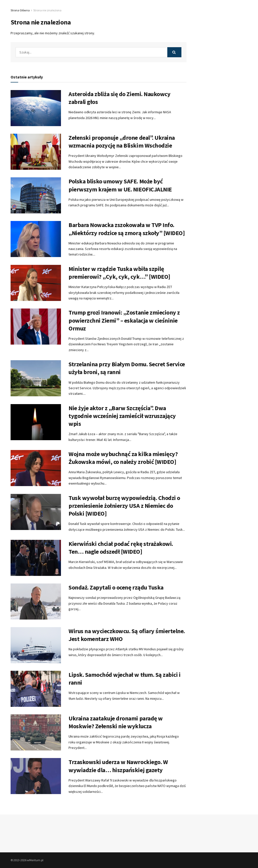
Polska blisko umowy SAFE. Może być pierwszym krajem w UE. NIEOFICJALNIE (120, 185)
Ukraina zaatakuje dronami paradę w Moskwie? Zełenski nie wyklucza (116, 722)
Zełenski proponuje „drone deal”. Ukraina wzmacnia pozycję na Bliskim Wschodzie (122, 142)
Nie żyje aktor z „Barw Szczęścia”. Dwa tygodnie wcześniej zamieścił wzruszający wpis (122, 416)
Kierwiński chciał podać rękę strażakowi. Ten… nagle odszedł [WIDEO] (121, 548)
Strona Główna (20, 10)
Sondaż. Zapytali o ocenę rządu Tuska (116, 587)
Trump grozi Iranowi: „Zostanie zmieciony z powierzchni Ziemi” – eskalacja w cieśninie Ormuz (124, 320)
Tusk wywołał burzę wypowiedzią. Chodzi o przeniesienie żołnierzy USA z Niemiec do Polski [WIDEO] (124, 506)
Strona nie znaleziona (47, 10)
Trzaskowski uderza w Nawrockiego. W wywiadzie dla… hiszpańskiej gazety (118, 766)
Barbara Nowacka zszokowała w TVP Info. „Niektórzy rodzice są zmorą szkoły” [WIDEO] (127, 229)
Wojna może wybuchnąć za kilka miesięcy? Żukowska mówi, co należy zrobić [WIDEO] (123, 458)
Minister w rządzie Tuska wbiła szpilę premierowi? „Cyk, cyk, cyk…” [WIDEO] (119, 273)
